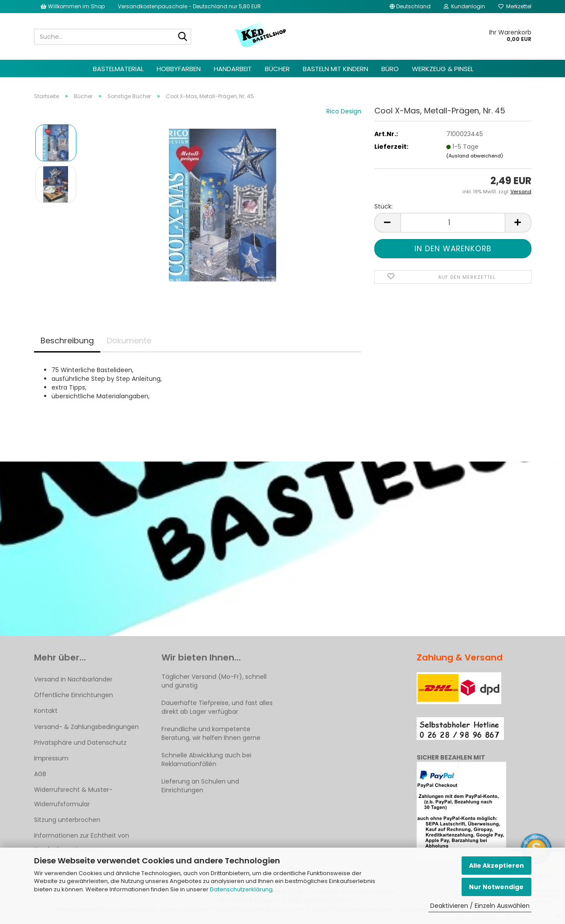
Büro (390, 69)
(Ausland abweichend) (475, 156)
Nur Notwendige (496, 887)
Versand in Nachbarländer (73, 679)
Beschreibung (67, 341)
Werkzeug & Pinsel (443, 69)
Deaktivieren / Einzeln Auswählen (480, 906)
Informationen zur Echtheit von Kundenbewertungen (82, 842)
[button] (410, 7)
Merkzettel (515, 6)
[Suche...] (183, 37)
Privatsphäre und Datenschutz (80, 743)
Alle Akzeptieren (497, 866)
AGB (40, 774)
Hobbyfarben (179, 69)
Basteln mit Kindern (336, 69)
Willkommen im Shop (73, 6)
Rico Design (344, 111)
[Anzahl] (453, 223)
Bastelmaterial (118, 69)
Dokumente (129, 341)
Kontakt (46, 711)
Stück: (384, 206)
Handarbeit (233, 69)
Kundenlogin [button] (464, 6)
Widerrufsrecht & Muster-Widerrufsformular (73, 797)
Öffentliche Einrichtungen (74, 695)
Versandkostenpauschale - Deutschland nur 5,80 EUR (189, 6)
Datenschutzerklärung (241, 889)
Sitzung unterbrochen (67, 820)
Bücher (277, 69)
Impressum (51, 758)
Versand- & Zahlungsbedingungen (86, 727)
